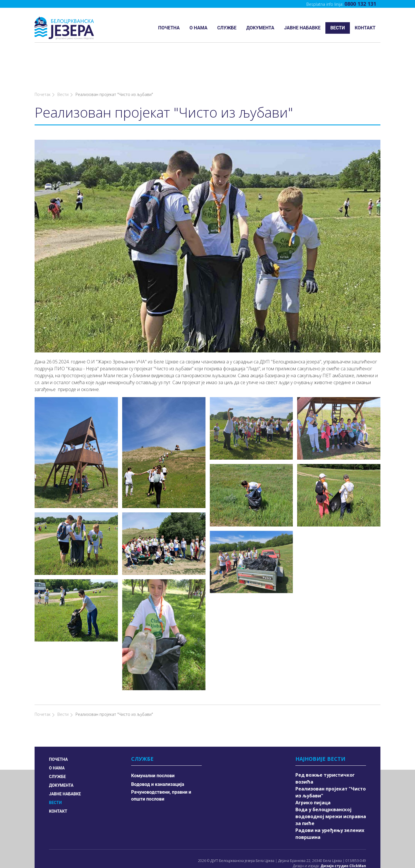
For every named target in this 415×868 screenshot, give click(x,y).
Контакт (365, 28)
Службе (227, 28)
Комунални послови (153, 742)
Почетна (169, 28)
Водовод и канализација (158, 751)
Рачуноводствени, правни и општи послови (161, 762)
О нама (199, 28)
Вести (338, 28)
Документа (260, 28)
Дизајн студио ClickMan (343, 832)
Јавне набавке (302, 28)
